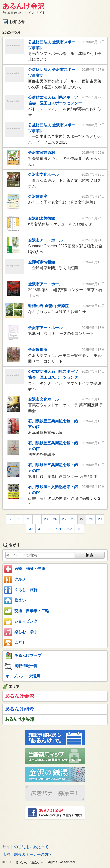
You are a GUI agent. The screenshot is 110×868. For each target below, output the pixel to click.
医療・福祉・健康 (25, 569)
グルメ (15, 580)
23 (46, 519)
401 (59, 529)
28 (91, 519)
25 (64, 519)
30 (31, 529)
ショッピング (21, 622)
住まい (15, 600)
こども (15, 643)
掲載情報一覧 (21, 666)
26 (73, 519)
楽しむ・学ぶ (21, 632)
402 (69, 529)
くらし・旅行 (21, 590)
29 (100, 519)
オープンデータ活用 (23, 676)
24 (55, 519)
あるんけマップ (23, 656)
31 (40, 529)
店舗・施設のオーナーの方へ (27, 854)
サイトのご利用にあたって (25, 847)
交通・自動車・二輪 (27, 611)
